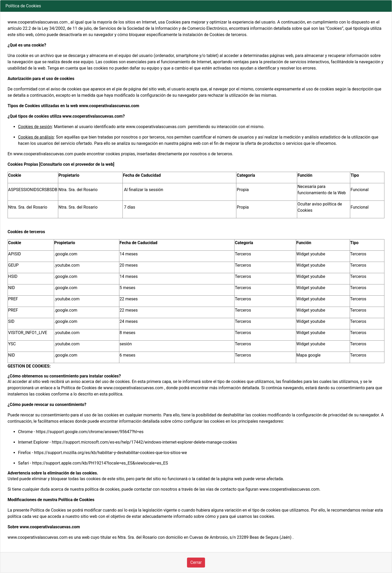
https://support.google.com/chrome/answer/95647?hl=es (90, 432)
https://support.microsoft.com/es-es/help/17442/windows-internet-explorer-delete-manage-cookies (144, 442)
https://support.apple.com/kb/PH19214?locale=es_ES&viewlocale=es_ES (100, 463)
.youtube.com (67, 265)
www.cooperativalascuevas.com (133, 388)
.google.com (66, 254)
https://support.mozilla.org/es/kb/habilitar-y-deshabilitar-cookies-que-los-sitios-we (110, 453)
